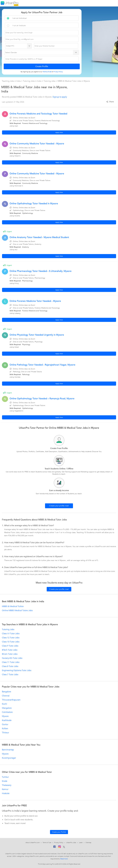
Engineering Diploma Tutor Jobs (17, 670)
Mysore (5, 716)
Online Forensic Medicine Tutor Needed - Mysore (35, 301)
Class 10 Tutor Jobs (11, 642)
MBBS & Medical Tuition (13, 606)
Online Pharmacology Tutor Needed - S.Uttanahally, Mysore (41, 271)
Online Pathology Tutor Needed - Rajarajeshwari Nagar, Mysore (42, 365)
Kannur (5, 789)
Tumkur (5, 777)
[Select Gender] (42, 52)
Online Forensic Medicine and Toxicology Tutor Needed (38, 114)
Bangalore (7, 692)
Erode (5, 781)
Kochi (4, 704)
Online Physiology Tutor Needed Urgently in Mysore (37, 335)
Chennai (6, 696)
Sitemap (88, 843)
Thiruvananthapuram (11, 700)
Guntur (5, 724)
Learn (81, 843)
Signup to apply (60, 97)
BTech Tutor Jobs (10, 650)
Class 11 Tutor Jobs (11, 662)
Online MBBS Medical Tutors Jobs (17, 610)
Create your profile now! (59, 506)
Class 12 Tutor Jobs (11, 638)
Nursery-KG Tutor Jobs (12, 658)
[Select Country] (19, 46)
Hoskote (6, 793)
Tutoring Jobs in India (32, 81)
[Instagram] (60, 847)
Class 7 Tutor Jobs (10, 674)
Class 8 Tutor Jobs (10, 666)
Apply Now (59, 132)
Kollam (5, 728)
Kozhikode (7, 720)
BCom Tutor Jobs (10, 654)
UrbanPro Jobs (71, 843)
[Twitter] (64, 847)
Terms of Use (47, 843)
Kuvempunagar (9, 758)
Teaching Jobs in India (12, 81)
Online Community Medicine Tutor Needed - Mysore (37, 144)
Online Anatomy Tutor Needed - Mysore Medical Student (39, 237)
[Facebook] (55, 847)
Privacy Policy (59, 843)
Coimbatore (7, 712)
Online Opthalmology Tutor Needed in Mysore (34, 204)
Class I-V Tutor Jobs (11, 634)
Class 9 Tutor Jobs (10, 646)
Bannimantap (8, 750)
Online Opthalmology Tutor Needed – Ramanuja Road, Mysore (42, 399)
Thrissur (5, 733)
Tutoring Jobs (50, 81)
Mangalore (7, 708)
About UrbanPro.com (33, 843)
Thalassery (7, 785)
